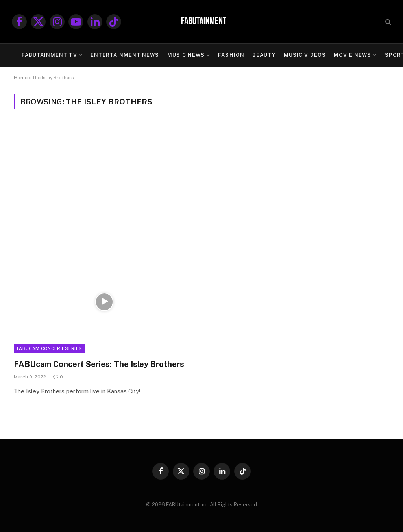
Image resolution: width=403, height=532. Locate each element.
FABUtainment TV (49, 55)
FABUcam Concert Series (49, 348)
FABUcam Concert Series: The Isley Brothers (99, 364)
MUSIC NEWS (186, 55)
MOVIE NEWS (352, 55)
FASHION (231, 55)
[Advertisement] (201, 180)
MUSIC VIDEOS (305, 55)
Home (21, 78)
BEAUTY (264, 55)
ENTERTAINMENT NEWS (125, 55)
